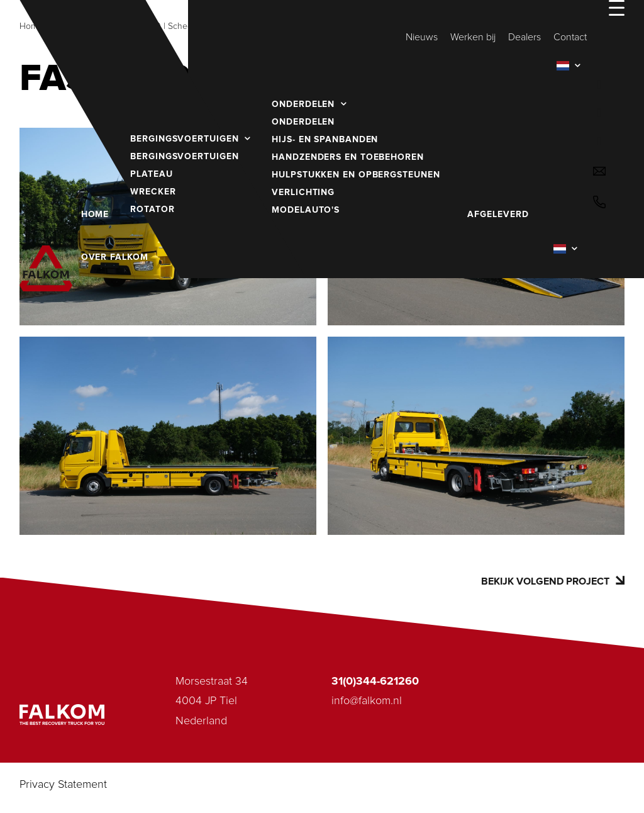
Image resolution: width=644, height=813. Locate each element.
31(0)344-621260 (375, 681)
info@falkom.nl (367, 701)
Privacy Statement (63, 785)
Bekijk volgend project (553, 581)
